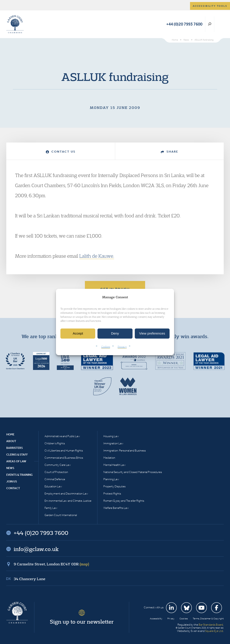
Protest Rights (112, 494)
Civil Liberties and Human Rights (64, 451)
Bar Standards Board (211, 625)
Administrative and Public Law (62, 436)
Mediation (109, 458)
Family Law (51, 508)
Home (10, 434)
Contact (13, 488)
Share (170, 152)
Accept (78, 334)
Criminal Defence (55, 479)
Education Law (53, 486)
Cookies (106, 347)
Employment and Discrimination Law (66, 494)
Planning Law (111, 479)
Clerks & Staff (17, 455)
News (10, 468)
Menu (220, 24)
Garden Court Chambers (15, 24)
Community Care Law (58, 465)
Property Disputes (114, 486)
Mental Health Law (114, 465)
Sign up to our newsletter (82, 622)
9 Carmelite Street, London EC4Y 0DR (51, 564)
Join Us (12, 481)
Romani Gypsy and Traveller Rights (124, 501)
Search (210, 24)
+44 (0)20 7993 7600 (184, 24)
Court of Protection (56, 472)
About (11, 441)
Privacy (122, 347)
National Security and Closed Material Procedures (133, 472)
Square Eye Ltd (214, 631)
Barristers (15, 448)
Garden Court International (61, 515)
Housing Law (111, 436)
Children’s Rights (55, 443)
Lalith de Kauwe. (97, 256)
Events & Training (19, 475)
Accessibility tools (210, 6)
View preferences (152, 334)
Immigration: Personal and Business (125, 451)
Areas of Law (16, 461)
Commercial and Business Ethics (64, 458)
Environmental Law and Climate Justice (68, 501)
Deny (115, 334)
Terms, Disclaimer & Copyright (208, 619)
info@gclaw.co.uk (36, 549)
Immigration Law (113, 443)
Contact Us (61, 152)
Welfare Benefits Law (116, 508)
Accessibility (156, 619)
